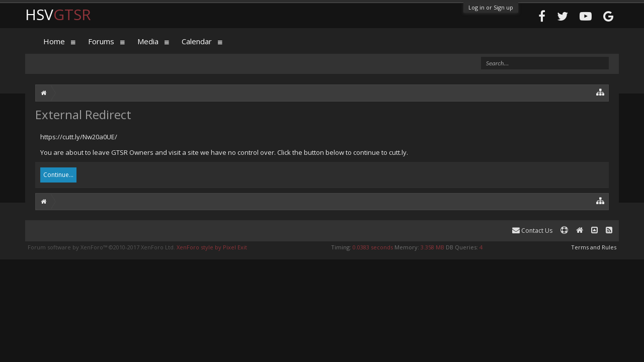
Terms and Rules (594, 247)
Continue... (58, 175)
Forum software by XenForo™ (101, 247)
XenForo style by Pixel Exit (212, 247)
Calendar (197, 41)
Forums (101, 41)
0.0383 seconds (373, 247)
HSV (58, 14)
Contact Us (532, 231)
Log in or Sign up (491, 7)
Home (54, 41)
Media (148, 41)
